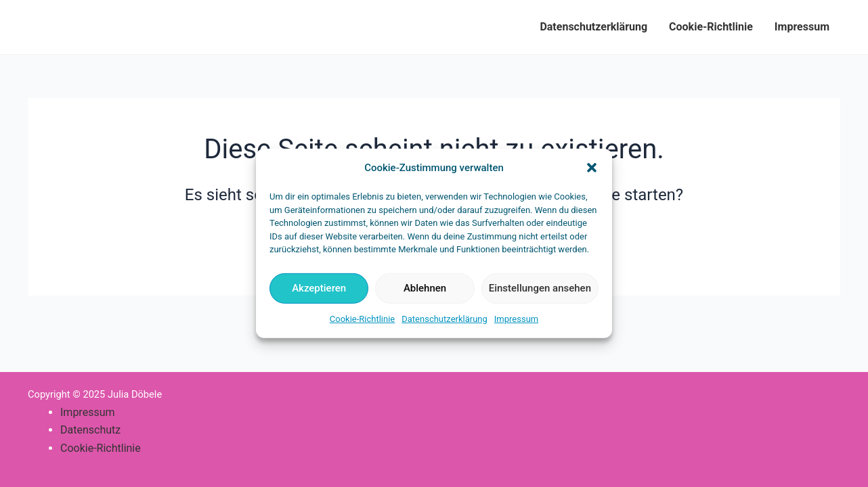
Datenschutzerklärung (444, 319)
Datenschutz (90, 430)
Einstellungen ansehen (540, 288)
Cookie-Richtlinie (362, 319)
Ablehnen (425, 288)
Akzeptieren (319, 288)
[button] (592, 168)
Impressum (516, 319)
